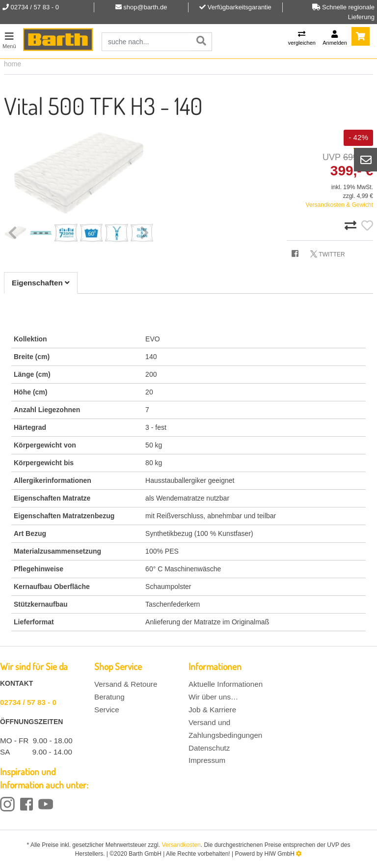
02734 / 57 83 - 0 (28, 702)
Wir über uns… (213, 697)
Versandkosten (181, 845)
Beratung (109, 697)
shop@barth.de (145, 7)
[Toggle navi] (9, 39)
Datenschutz (209, 748)
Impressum (207, 760)
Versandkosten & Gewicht (339, 205)
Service (107, 710)
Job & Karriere (212, 710)
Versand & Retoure (126, 684)
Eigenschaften (41, 283)
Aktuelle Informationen (226, 684)
